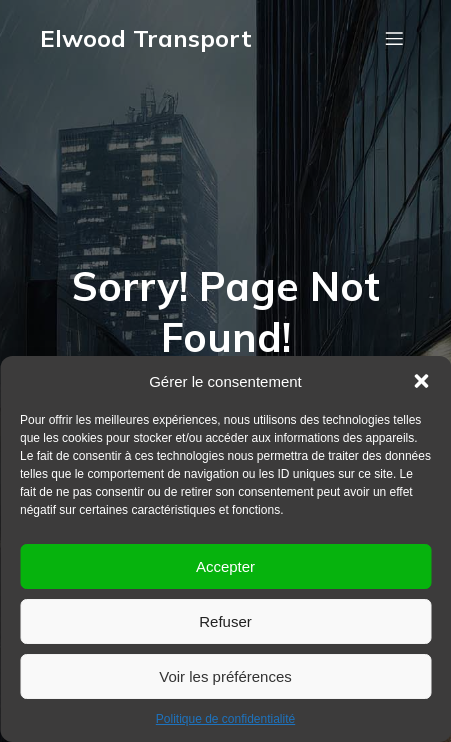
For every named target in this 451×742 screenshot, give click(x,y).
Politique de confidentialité (225, 719)
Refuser (225, 621)
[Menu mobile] (394, 38)
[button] (421, 381)
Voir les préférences (225, 676)
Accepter (225, 566)
